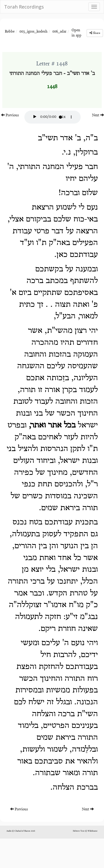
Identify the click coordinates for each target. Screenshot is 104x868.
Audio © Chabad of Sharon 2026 (21, 831)
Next (98, 115)
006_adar (59, 32)
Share (95, 33)
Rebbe (10, 32)
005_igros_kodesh (33, 32)
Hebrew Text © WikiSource (85, 831)
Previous (10, 115)
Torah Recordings (24, 7)
